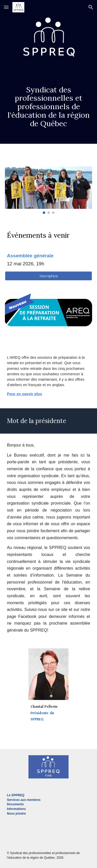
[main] (49, 101)
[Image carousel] (49, 190)
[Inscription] (49, 276)
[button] (6, 7)
